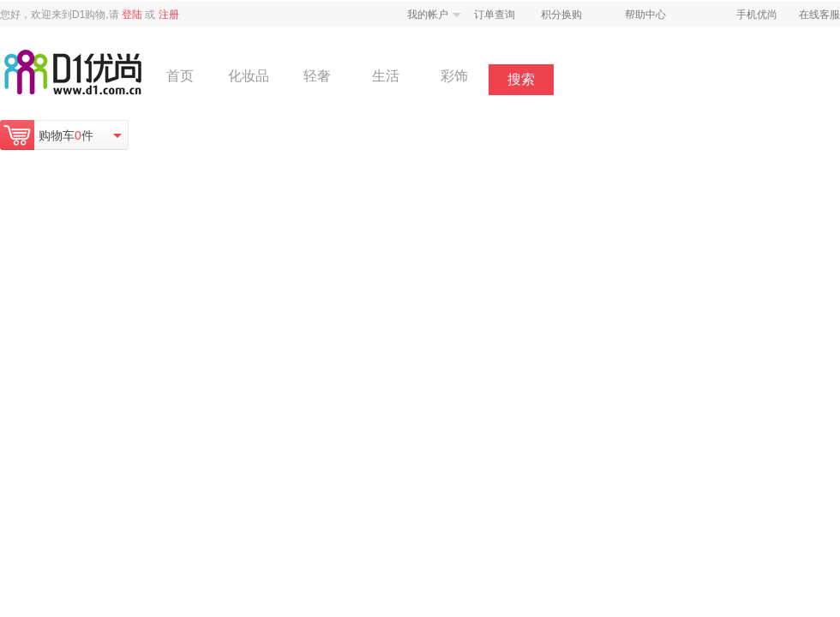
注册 (169, 15)
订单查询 (495, 15)
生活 (386, 76)
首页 (180, 76)
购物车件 (66, 135)
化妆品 (249, 76)
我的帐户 (428, 15)
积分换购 (561, 15)
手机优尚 (757, 15)
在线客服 (819, 15)
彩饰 (454, 76)
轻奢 (317, 76)
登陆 (132, 15)
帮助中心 (645, 15)
